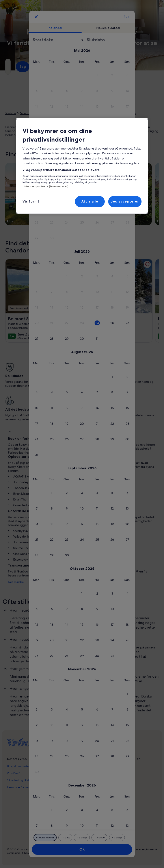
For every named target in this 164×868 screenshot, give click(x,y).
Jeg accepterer (125, 202)
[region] (82, 166)
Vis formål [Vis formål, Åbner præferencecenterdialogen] (32, 202)
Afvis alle (90, 202)
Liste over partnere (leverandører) (45, 186)
